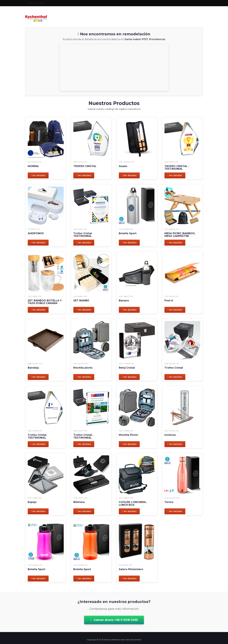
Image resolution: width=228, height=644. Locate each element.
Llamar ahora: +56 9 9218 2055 (114, 620)
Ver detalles (38, 175)
